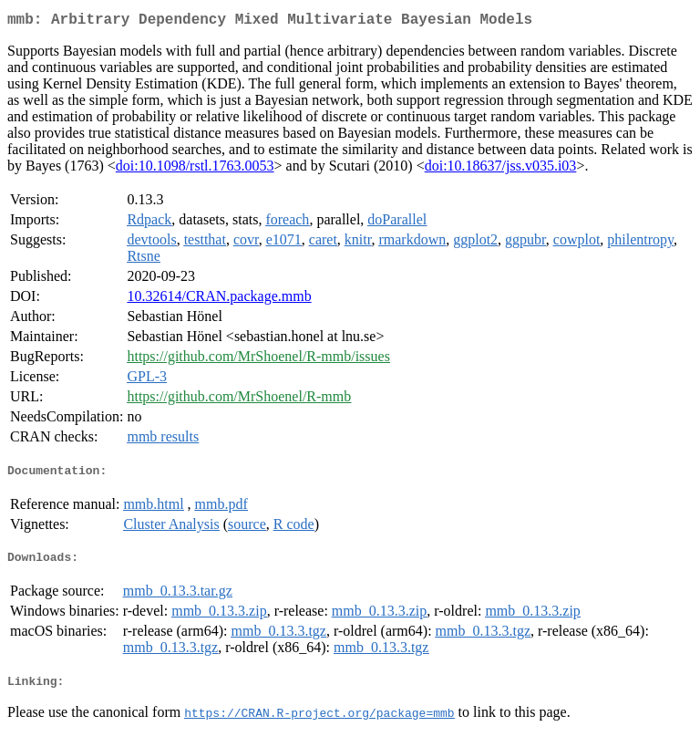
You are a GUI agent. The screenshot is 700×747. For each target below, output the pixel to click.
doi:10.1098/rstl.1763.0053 (195, 169)
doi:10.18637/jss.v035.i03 (501, 169)
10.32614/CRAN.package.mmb (219, 300)
